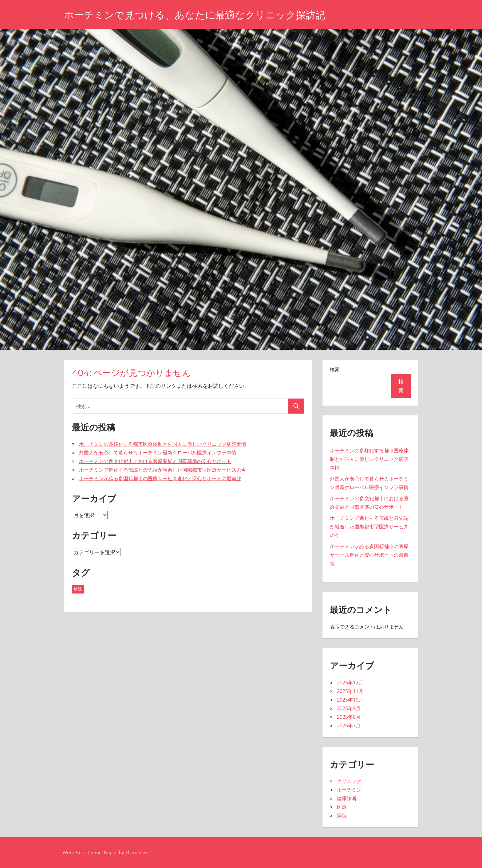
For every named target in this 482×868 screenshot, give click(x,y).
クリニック (349, 781)
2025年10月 (350, 700)
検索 (335, 369)
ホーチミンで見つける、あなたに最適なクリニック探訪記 (195, 15)
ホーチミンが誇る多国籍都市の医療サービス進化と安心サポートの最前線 (160, 478)
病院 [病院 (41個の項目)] (78, 589)
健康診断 (347, 798)
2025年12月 (350, 683)
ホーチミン (349, 790)
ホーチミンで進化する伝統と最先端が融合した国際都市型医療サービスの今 (163, 470)
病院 (342, 815)
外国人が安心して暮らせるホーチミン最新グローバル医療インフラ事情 (158, 453)
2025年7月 (349, 726)
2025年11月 (350, 691)
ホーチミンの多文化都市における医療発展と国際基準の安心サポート (155, 461)
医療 (342, 807)
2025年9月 (349, 708)
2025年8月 (349, 717)
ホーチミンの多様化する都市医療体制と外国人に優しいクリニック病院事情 (163, 444)
